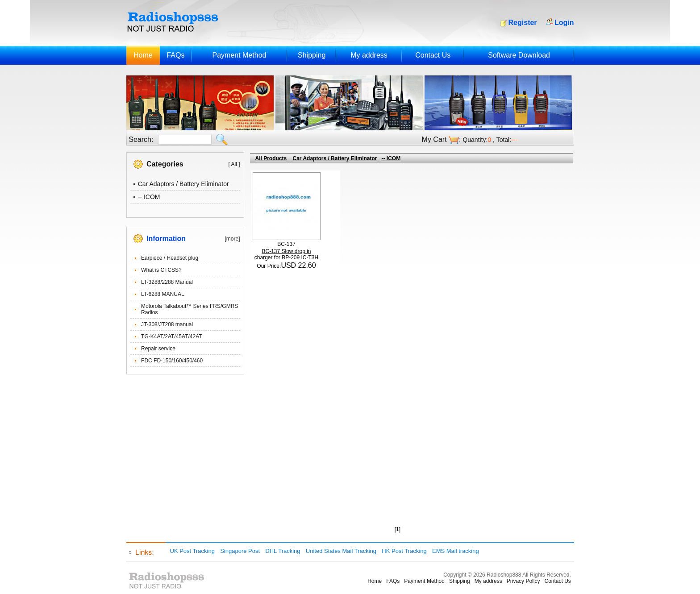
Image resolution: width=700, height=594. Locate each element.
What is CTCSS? (161, 270)
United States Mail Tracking (341, 551)
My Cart (434, 139)
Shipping (312, 55)
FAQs (175, 55)
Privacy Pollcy (523, 581)
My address (369, 55)
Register (523, 23)
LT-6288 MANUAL (163, 294)
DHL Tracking (283, 551)
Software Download (519, 55)
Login (564, 23)
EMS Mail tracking (456, 551)
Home (143, 55)
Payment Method (239, 55)
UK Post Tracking (192, 551)
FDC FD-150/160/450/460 (172, 361)
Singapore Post (240, 551)
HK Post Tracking (404, 551)
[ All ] (234, 164)
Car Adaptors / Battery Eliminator (183, 184)
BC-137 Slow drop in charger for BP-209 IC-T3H (286, 254)
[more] (232, 239)
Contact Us (433, 55)
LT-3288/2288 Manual (167, 282)
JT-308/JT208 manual (167, 324)
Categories (165, 164)
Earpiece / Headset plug (170, 258)
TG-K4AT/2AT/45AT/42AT (171, 336)
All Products (271, 158)
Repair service (158, 349)
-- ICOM (149, 197)
